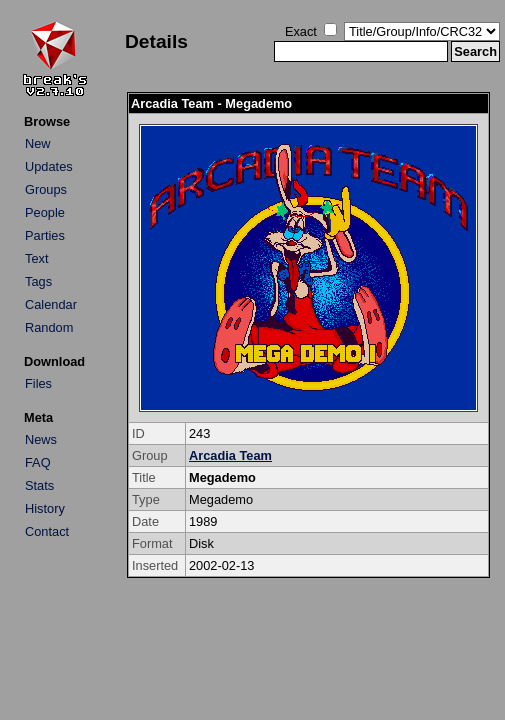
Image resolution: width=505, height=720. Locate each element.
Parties (45, 235)
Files (38, 383)
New (38, 143)
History (45, 508)
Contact (47, 531)
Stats (39, 485)
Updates (49, 166)
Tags (38, 281)
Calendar (51, 304)
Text (36, 258)
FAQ (38, 462)
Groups (46, 189)
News (41, 439)
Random (49, 327)
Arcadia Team (230, 455)
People (45, 212)
